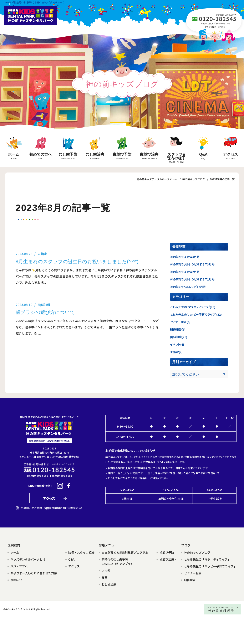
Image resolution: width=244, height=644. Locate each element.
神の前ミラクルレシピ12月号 (188, 287)
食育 (105, 577)
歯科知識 (44, 305)
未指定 (42, 254)
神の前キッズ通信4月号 (185, 257)
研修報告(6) (178, 329)
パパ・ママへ (19, 566)
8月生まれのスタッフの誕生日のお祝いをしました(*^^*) (77, 262)
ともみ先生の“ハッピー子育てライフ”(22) (196, 314)
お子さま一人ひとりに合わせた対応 (34, 573)
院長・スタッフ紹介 (81, 552)
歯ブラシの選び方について (45, 312)
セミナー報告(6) (180, 322)
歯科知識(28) (179, 337)
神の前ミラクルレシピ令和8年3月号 (192, 264)
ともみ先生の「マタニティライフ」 (207, 559)
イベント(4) (177, 344)
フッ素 (106, 571)
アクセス (74, 566)
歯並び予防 (167, 552)
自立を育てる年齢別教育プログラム (125, 552)
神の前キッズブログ (197, 552)
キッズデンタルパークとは (28, 559)
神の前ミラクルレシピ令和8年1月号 (192, 279)
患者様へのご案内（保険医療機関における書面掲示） (52, 508)
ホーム (15, 552)
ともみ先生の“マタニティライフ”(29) (193, 307)
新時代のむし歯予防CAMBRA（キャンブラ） (118, 561)
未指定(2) (176, 352)
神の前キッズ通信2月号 (185, 272)
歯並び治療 (168, 559)
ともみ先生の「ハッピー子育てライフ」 (210, 566)
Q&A (71, 559)
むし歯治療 (109, 584)
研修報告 (190, 580)
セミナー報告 (193, 573)
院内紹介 (16, 580)
